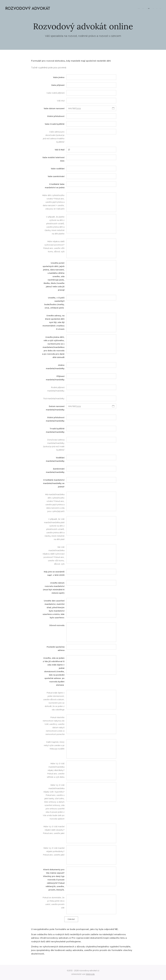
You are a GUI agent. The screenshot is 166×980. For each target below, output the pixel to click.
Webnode (90, 974)
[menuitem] (146, 8)
